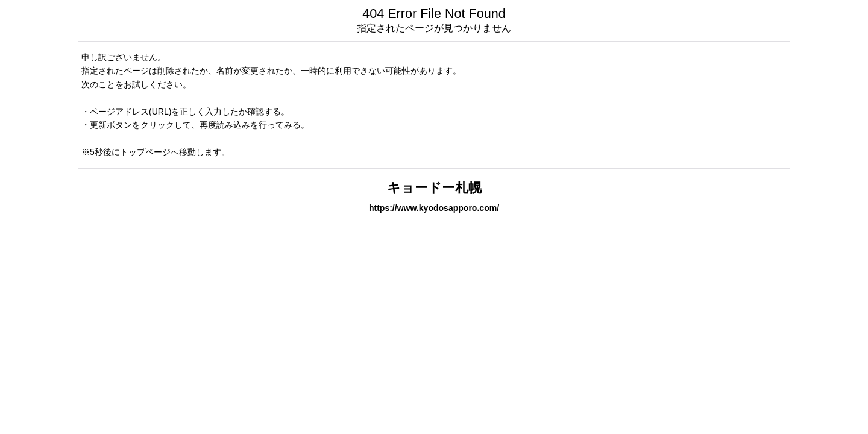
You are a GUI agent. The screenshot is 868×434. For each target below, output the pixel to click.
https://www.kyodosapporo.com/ (434, 208)
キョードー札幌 (434, 188)
